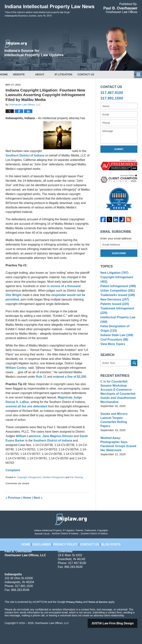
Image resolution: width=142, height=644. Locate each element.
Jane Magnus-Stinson (58, 436)
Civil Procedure (113, 350)
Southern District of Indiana (25, 155)
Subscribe (119, 253)
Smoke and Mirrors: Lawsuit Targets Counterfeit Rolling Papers (119, 426)
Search (134, 375)
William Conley (16, 368)
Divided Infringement (54, 477)
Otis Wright (14, 295)
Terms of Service (98, 602)
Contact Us (101, 74)
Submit (119, 149)
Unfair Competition (116, 294)
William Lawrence (28, 436)
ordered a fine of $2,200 (70, 377)
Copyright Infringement (29, 477)
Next (38, 498)
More (134, 74)
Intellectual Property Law (117, 328)
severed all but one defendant (27, 406)
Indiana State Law (116, 344)
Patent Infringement (117, 288)
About (50, 74)
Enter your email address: (116, 238)
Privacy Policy (67, 542)
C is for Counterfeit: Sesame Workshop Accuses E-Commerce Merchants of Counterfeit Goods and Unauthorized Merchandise (119, 402)
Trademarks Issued (117, 300)
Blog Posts (107, 542)
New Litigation (114, 273)
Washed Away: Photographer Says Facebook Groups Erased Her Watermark (117, 448)
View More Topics (112, 356)
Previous (13, 498)
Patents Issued (114, 311)
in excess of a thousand (64, 286)
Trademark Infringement (116, 318)
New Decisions (114, 305)
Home (9, 74)
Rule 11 (41, 377)
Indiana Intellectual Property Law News (49, 11)
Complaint (13, 470)
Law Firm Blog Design (117, 623)
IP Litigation (74, 74)
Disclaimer (47, 542)
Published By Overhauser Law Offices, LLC (120, 8)
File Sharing (76, 477)
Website (29, 74)
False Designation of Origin (118, 337)
